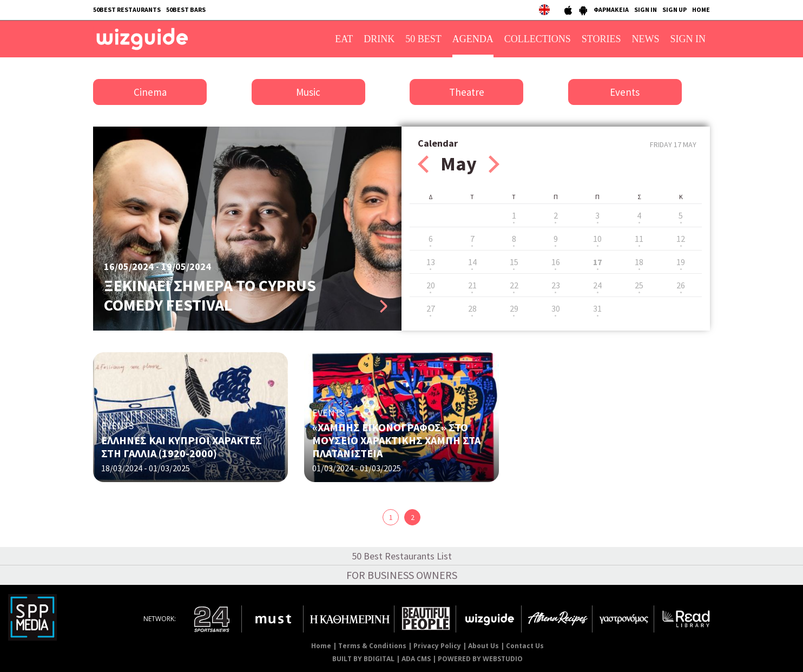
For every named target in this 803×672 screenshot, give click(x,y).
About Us (483, 646)
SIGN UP (674, 9)
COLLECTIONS (538, 39)
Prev (423, 164)
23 (556, 285)
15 (514, 262)
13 (431, 262)
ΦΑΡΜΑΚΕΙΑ (611, 9)
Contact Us (525, 646)
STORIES (601, 39)
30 (556, 308)
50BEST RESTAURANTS (127, 9)
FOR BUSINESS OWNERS (402, 575)
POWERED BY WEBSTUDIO (480, 659)
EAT (344, 39)
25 (639, 285)
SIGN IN (646, 9)
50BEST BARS (186, 9)
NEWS (646, 39)
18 (639, 262)
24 (597, 285)
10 (597, 239)
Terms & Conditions (372, 646)
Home (321, 646)
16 (556, 262)
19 (681, 262)
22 (514, 285)
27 (431, 308)
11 (639, 239)
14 (472, 262)
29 (514, 308)
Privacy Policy (437, 646)
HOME (701, 9)
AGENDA (473, 39)
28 (472, 308)
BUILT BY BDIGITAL (363, 659)
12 (681, 239)
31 (597, 308)
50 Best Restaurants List (402, 556)
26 (681, 285)
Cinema (150, 92)
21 (472, 285)
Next (494, 164)
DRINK (379, 39)
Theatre (467, 92)
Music (308, 92)
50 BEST (423, 39)
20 (431, 285)
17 (597, 262)
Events (625, 92)
